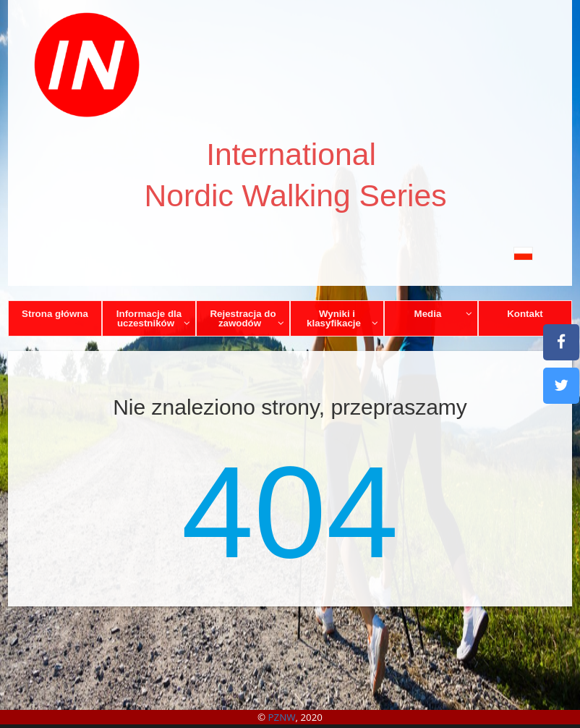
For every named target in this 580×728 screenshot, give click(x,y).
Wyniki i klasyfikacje (342, 318)
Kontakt (525, 314)
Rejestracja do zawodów (247, 318)
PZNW (282, 717)
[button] (290, 253)
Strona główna (55, 314)
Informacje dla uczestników (154, 318)
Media (444, 314)
